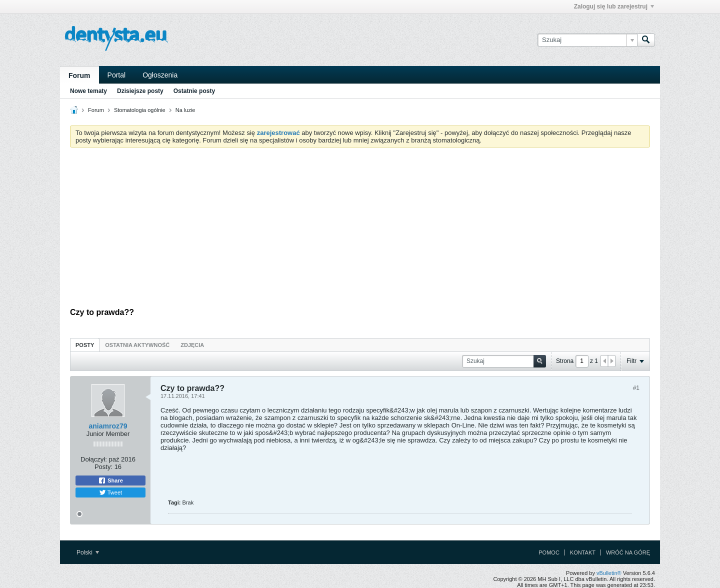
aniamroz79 (108, 426)
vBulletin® (609, 573)
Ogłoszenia (160, 75)
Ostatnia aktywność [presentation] (137, 345)
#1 (636, 388)
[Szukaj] (587, 40)
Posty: (103, 467)
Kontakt (583, 552)
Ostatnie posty (194, 91)
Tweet (110, 492)
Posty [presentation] (85, 345)
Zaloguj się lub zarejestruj (614, 6)
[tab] (85, 345)
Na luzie (185, 110)
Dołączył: (94, 459)
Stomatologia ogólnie (140, 110)
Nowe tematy (88, 91)
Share (110, 480)
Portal (117, 75)
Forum (79, 75)
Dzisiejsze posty (140, 91)
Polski (88, 552)
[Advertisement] (360, 230)
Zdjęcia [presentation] (192, 345)
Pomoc (549, 552)
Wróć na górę (628, 552)
